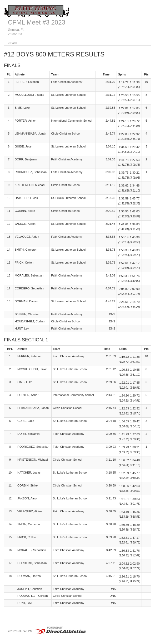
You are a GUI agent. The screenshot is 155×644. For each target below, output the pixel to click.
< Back (12, 43)
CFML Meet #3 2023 (37, 22)
